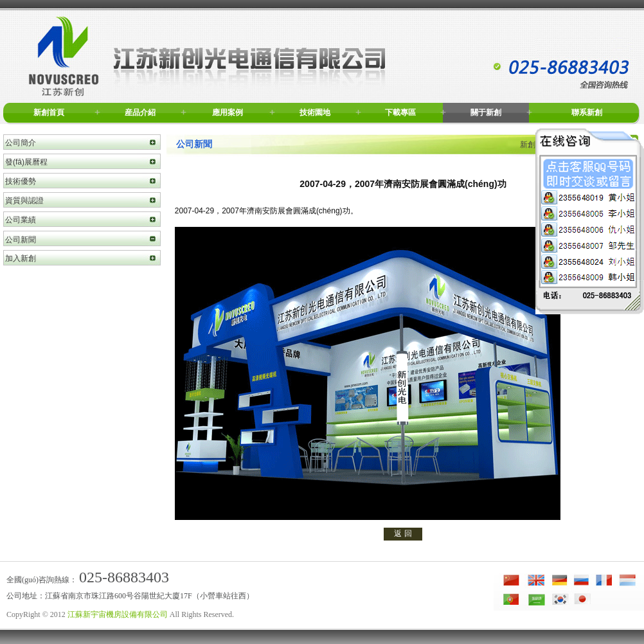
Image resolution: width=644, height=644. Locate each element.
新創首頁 (49, 112)
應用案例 (228, 112)
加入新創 (21, 258)
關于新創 (486, 112)
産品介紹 (140, 112)
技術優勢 (21, 181)
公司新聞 (21, 240)
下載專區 (400, 112)
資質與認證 (24, 201)
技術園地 (315, 112)
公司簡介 (21, 143)
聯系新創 (587, 112)
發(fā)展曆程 (26, 162)
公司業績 (21, 220)
